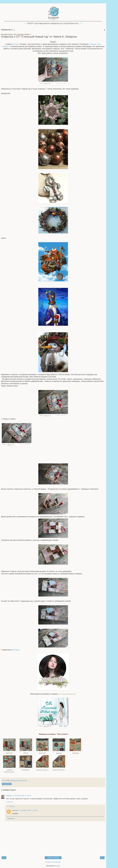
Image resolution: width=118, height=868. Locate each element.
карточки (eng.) (59, 770)
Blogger (57, 866)
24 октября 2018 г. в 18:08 (28, 810)
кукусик (15, 810)
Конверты (26, 770)
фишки (59, 753)
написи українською (9, 771)
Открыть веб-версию (53, 862)
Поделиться (7, 784)
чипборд (75, 753)
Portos (9, 796)
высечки (42, 753)
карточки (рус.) (42, 770)
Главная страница (53, 858)
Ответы (12, 806)
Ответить (10, 802)
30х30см (9, 753)
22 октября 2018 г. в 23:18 (22, 796)
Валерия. (15, 44)
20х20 (26, 753)
